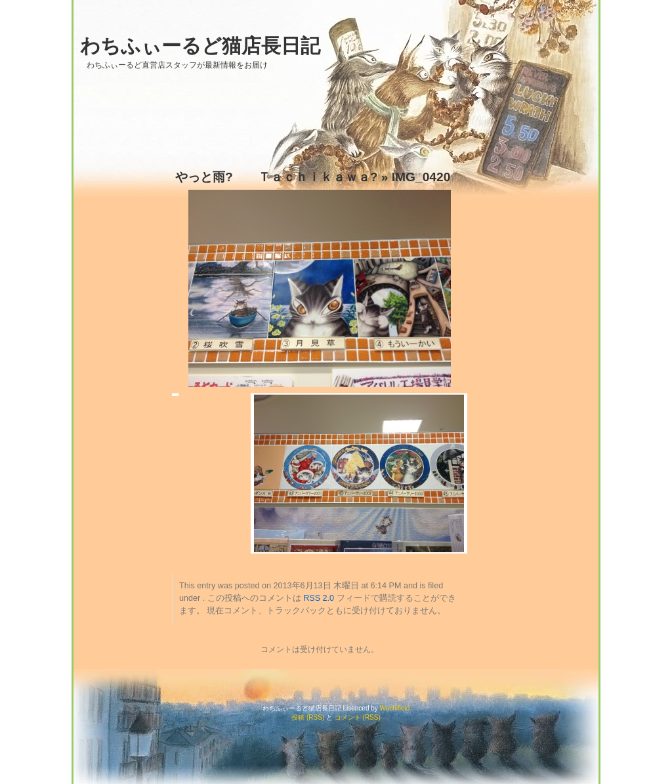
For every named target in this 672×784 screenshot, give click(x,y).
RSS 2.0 (319, 598)
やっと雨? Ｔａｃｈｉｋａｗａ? (276, 177)
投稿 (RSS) (308, 717)
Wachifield (395, 708)
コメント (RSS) (358, 717)
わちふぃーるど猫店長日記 (200, 46)
